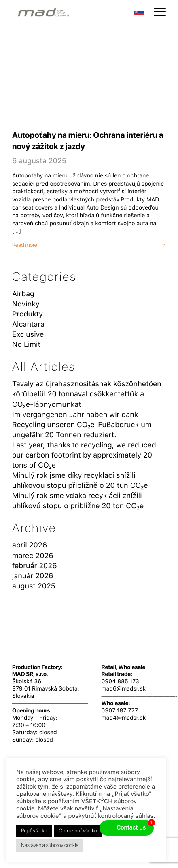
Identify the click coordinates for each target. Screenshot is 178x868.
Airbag (23, 294)
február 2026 (35, 566)
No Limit (26, 345)
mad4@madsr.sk (124, 718)
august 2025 (34, 586)
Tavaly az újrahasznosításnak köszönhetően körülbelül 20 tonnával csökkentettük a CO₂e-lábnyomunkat (87, 394)
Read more (25, 245)
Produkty (28, 314)
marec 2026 (33, 556)
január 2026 (33, 576)
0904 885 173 (120, 682)
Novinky (26, 304)
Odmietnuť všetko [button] (78, 831)
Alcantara (28, 324)
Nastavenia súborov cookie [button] (50, 846)
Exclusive (28, 335)
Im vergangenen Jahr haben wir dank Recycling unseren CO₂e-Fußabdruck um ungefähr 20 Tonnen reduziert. (82, 425)
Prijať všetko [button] (34, 831)
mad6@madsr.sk (124, 689)
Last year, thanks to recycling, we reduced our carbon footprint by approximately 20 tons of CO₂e (84, 455)
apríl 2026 (30, 545)
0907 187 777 (120, 711)
